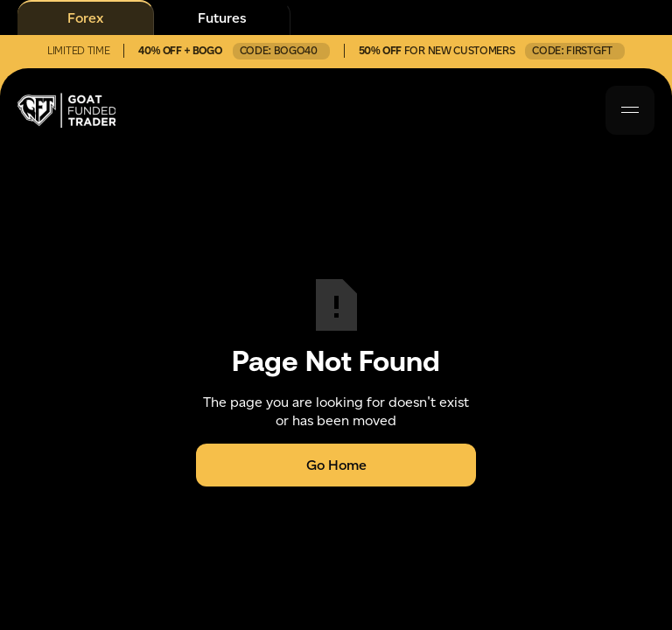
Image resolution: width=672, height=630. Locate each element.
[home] (66, 110)
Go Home (336, 465)
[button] (630, 110)
